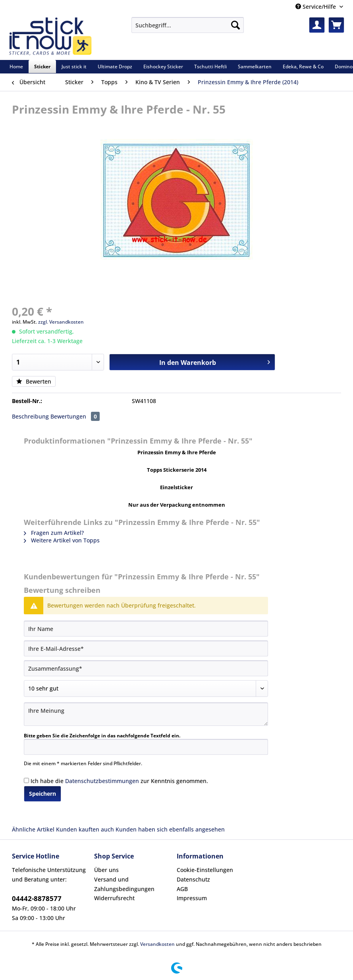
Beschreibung (30, 416)
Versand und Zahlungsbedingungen (124, 884)
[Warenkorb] (336, 25)
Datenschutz (193, 879)
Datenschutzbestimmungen (102, 781)
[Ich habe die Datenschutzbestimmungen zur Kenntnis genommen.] (26, 780)
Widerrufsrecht (114, 898)
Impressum (192, 898)
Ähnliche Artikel (33, 829)
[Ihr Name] (146, 629)
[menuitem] (187, 29)
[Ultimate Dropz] (115, 67)
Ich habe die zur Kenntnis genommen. (119, 781)
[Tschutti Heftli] (210, 67)
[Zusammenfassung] (146, 668)
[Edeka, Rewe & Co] (303, 67)
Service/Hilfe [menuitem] (316, 7)
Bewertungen (75, 416)
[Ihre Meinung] (146, 714)
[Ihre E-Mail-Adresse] (146, 648)
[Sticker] (42, 67)
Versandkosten (157, 944)
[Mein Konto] (317, 25)
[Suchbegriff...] (187, 25)
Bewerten (34, 381)
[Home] (16, 67)
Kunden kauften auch (85, 829)
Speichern (42, 794)
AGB (182, 889)
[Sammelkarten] (255, 67)
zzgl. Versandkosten (61, 322)
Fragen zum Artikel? (54, 533)
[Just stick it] (74, 67)
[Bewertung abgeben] (146, 689)
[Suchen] (235, 25)
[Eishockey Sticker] (163, 67)
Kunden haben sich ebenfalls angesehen (170, 829)
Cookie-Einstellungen (205, 870)
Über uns (106, 870)
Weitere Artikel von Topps (62, 540)
